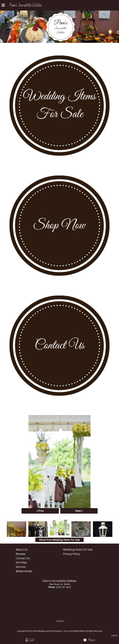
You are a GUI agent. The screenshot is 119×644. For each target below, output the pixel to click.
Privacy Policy (72, 554)
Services (21, 567)
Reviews (21, 554)
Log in (114, 635)
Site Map (21, 562)
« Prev (40, 511)
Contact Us (23, 558)
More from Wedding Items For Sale (59, 540)
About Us (22, 550)
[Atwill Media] (62, 628)
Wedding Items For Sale (78, 550)
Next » (79, 511)
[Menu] (3, 6)
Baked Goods (24, 571)
